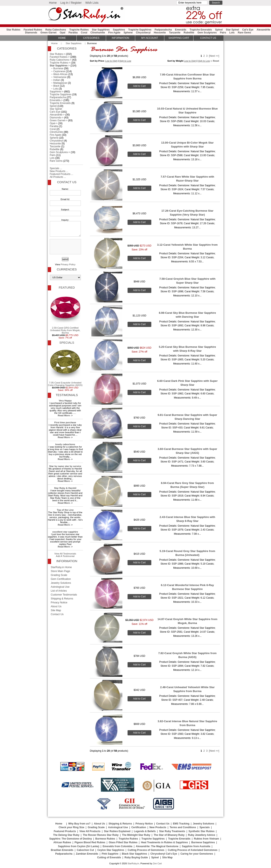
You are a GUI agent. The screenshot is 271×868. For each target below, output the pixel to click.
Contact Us (67, 182)
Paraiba (73, 33)
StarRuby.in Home (61, 567)
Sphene (128, 33)
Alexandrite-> (57, 115)
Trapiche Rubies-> (60, 63)
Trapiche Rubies (79, 30)
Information (121, 38)
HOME (62, 38)
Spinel (219, 30)
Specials (67, 343)
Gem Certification (61, 579)
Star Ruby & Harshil (65, 488)
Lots (232, 33)
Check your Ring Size (71, 827)
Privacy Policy (68, 264)
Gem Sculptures (207, 33)
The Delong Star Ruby (66, 835)
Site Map (56, 610)
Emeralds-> (56, 100)
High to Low (125, 61)
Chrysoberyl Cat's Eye (164, 854)
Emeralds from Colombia (118, 846)
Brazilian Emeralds (62, 850)
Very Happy (65, 401)
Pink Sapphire (110, 854)
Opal (63, 33)
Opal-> (54, 123)
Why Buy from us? (79, 824)
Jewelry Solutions (61, 583)
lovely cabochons (65, 444)
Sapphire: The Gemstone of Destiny (70, 839)
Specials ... (56, 168)
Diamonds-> (57, 118)
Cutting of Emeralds (109, 857)
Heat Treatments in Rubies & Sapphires (164, 842)
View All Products (90, 831)
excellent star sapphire (65, 532)
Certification (139, 827)
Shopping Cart (179, 38)
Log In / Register (71, 3)
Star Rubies (13, 30)
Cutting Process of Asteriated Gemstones (193, 850)
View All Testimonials (65, 554)
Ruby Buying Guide (136, 857)
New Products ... (59, 171)
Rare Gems (244, 33)
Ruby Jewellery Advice (201, 835)
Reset (216, 61)
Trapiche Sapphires (140, 30)
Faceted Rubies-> (60, 57)
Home (53, 3)
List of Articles (59, 591)
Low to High (111, 61)
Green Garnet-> (59, 120)
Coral (84, 33)
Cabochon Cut (85, 850)
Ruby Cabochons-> (61, 60)
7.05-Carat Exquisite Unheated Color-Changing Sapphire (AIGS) (65, 367)
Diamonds (31, 33)
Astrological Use (60, 587)
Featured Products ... (62, 174)
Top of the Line (65, 510)
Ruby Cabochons (56, 30)
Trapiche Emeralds (201, 30)
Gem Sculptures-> (60, 152)
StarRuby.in (133, 863)
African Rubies (62, 842)
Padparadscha (163, 30)
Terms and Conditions (183, 827)
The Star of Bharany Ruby (169, 835)
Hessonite (160, 33)
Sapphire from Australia (196, 846)
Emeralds (181, 30)
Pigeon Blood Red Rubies (90, 842)
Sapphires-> (57, 92)
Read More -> (65, 415)
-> (60, 66)
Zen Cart (157, 863)
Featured (67, 288)
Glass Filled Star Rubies (123, 842)
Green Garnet (49, 33)
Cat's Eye (248, 30)
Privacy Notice (59, 603)
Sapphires (119, 30)
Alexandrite (263, 30)
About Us (56, 606)
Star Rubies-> (58, 54)
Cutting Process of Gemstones (146, 850)
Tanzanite (175, 33)
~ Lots (54, 89)
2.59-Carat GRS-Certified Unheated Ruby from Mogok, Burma (65, 313)
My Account (150, 38)
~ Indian (55, 80)
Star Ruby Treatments (172, 831)
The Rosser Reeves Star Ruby (101, 835)
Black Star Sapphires (135, 854)
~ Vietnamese (58, 77)
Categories (91, 38)
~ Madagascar (58, 83)
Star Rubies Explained (117, 831)
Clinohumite (98, 33)
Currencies (67, 269)
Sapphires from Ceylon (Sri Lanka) (79, 846)
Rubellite (189, 33)
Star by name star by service (65, 466)
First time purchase (65, 422)
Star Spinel (233, 30)
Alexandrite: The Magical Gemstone (157, 846)
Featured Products (65, 831)
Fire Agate (114, 33)
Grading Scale (59, 575)
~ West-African (59, 74)
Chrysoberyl (143, 33)
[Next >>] (214, 56)
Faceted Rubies (33, 30)
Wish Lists (92, 3)
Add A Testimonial (65, 556)
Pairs (223, 33)
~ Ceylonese (58, 71)
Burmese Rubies (105, 839)
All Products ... (58, 177)
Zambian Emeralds (87, 854)
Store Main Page (61, 571)
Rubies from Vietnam (206, 839)
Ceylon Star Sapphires (111, 850)
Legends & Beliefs (145, 831)
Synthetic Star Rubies (202, 831)
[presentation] (65, 247)
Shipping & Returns (62, 599)
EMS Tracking (181, 824)
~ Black (55, 86)
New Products (158, 827)
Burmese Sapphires (203, 842)
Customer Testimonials (64, 595)
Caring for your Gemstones (197, 854)
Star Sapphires (74, 43)
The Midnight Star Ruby (136, 835)
